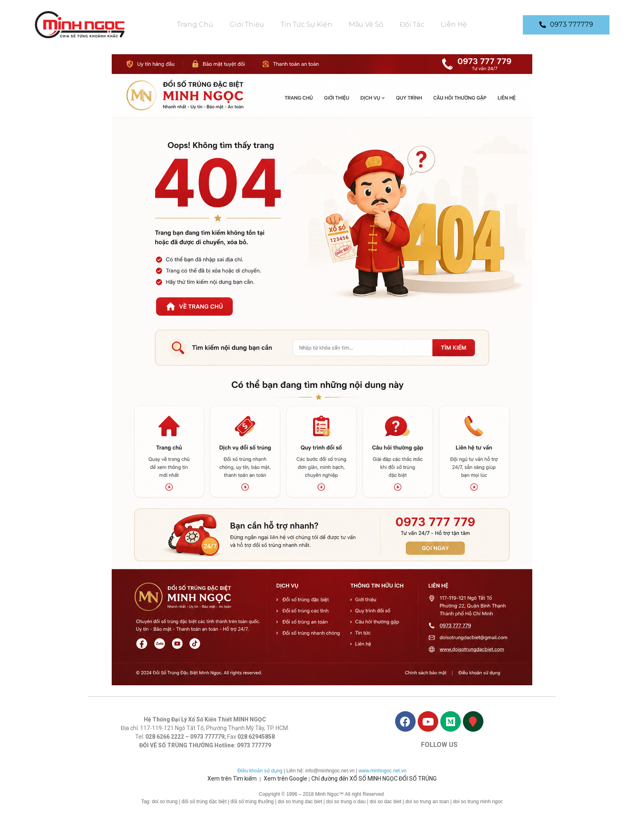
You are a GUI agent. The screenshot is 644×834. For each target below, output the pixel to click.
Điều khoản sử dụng (260, 771)
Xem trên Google (285, 779)
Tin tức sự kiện (306, 24)
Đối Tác (412, 24)
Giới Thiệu (247, 24)
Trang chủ (195, 24)
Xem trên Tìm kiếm (232, 779)
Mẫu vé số (366, 24)
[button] (566, 25)
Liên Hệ (454, 24)
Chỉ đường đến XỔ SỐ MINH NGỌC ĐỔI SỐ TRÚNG (374, 779)
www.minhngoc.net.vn (383, 771)
